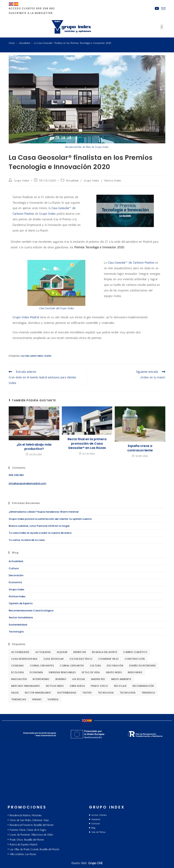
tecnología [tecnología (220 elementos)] (128, 693)
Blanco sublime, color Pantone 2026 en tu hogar (39, 526)
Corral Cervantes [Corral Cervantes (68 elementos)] (42, 666)
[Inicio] (12, 43)
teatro (48, 356)
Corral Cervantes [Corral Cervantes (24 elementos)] (72, 666)
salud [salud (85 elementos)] (15, 693)
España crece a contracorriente (140, 448)
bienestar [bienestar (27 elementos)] (80, 652)
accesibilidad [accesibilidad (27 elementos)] (20, 652)
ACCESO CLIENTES (22, 8)
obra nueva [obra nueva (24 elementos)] (77, 686)
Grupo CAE (95, 863)
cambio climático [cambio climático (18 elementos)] (135, 652)
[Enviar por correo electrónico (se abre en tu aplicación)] (163, 9)
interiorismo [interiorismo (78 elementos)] (41, 679)
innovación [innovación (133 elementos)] (19, 679)
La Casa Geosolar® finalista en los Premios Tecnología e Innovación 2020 (73, 43)
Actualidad (72, 181)
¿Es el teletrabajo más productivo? (34, 447)
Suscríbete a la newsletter (31, 13)
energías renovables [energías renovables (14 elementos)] (62, 672)
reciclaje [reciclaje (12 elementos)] (120, 686)
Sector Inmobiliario (21, 617)
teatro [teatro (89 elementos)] (87, 693)
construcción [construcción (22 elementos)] (135, 659)
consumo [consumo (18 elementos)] (18, 666)
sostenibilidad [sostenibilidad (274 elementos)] (67, 693)
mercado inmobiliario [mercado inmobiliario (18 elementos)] (26, 686)
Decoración (16, 575)
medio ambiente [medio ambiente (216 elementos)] (121, 679)
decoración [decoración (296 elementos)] (115, 666)
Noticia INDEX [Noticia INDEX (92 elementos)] (55, 686)
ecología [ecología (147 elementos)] (17, 672)
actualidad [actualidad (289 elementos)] (43, 652)
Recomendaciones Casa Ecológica (31, 611)
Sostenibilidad (18, 625)
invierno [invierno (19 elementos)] (61, 679)
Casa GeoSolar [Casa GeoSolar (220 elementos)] (53, 659)
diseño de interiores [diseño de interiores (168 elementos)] (142, 666)
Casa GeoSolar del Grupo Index (56, 308)
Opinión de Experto (21, 603)
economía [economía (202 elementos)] (36, 672)
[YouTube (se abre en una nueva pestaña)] (157, 9)
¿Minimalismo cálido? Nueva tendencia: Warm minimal (44, 512)
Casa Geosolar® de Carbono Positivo (132, 263)
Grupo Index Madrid (26, 317)
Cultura (14, 568)
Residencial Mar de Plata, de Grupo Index (87, 147)
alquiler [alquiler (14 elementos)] (62, 652)
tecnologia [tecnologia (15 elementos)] (106, 693)
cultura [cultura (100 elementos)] (95, 666)
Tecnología (16, 632)
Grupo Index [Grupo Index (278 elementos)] (114, 672)
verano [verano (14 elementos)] (37, 699)
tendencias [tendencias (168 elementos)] (19, 699)
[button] (162, 27)
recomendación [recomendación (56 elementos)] (143, 686)
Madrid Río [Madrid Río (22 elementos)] (98, 679)
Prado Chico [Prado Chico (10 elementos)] (99, 686)
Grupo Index (22, 181)
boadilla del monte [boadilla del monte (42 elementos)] (105, 652)
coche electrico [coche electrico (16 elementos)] (81, 659)
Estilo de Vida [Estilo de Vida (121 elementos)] (91, 672)
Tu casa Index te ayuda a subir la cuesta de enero (40, 533)
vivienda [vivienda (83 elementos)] (53, 699)
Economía (15, 582)
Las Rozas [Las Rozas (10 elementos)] (79, 679)
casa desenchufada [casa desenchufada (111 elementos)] (24, 659)
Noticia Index (113, 181)
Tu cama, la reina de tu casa (27, 540)
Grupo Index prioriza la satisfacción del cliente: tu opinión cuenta (50, 519)
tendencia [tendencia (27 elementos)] (148, 693)
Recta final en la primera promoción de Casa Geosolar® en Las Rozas (87, 444)
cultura (25, 356)
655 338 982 (45, 8)
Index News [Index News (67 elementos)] (135, 672)
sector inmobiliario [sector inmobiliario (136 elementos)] (38, 693)
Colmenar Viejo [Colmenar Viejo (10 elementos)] (109, 659)
